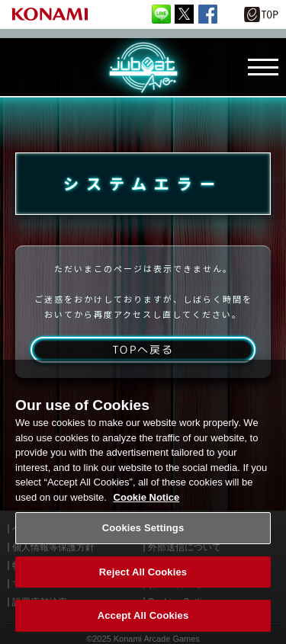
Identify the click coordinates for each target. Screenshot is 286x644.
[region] (143, 502)
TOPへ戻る (143, 349)
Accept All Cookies (143, 615)
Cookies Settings (143, 528)
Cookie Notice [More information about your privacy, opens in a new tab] (147, 497)
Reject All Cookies (143, 572)
